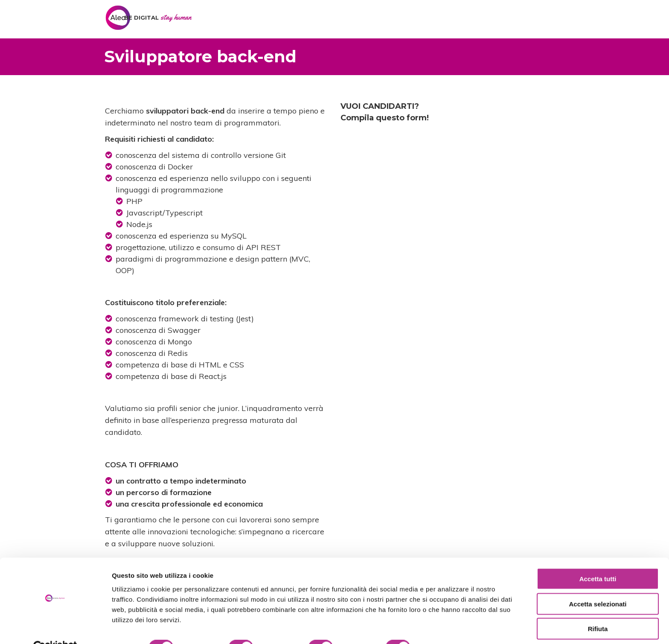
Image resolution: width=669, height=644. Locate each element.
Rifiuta (598, 609)
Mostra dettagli (449, 627)
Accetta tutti (598, 559)
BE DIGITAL (158, 17)
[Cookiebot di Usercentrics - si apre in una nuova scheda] (55, 627)
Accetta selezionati (598, 584)
